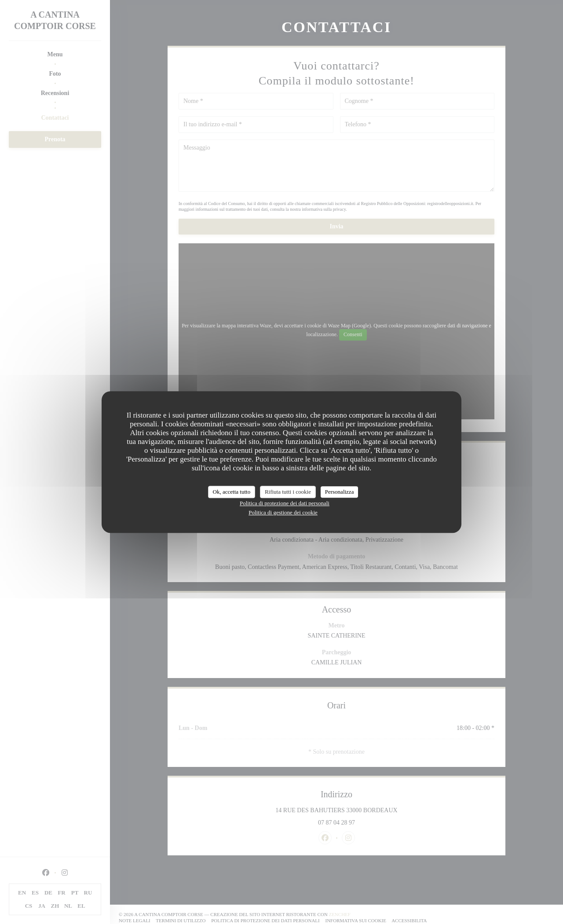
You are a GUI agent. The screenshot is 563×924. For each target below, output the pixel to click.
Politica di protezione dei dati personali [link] (285, 503)
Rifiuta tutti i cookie (288, 492)
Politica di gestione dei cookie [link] (283, 512)
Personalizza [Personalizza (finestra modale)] (340, 492)
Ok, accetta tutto (232, 492)
